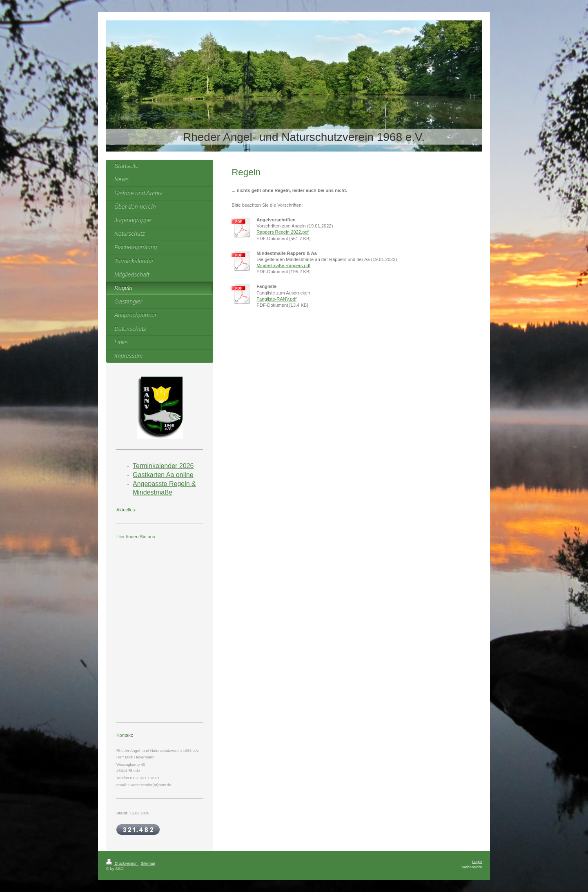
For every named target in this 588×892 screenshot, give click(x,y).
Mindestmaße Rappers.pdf (283, 265)
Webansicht (472, 867)
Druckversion (122, 863)
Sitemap (148, 863)
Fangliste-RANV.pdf (276, 299)
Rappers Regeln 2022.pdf (283, 232)
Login (477, 862)
